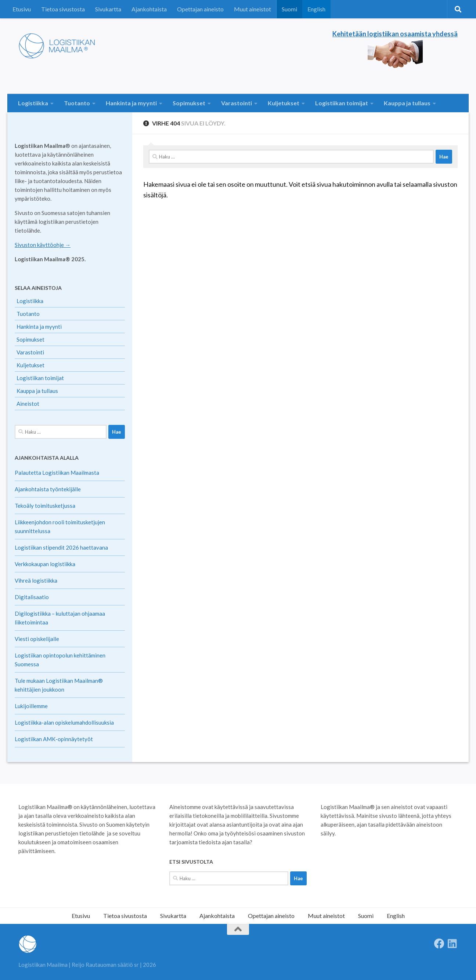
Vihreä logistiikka (36, 580)
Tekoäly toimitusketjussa (45, 506)
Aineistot (28, 404)
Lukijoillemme (31, 706)
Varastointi (237, 103)
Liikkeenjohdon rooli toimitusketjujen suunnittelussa (60, 527)
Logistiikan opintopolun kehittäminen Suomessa (60, 660)
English (316, 9)
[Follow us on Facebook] (439, 944)
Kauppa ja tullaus (407, 103)
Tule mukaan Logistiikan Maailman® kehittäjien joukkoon (59, 685)
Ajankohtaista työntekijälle (48, 489)
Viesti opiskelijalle (37, 639)
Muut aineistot (253, 9)
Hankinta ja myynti (131, 103)
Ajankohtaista (149, 9)
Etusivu (22, 9)
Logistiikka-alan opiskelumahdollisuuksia (64, 722)
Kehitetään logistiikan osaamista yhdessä (395, 34)
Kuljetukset (284, 103)
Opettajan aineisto (200, 9)
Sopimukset (189, 103)
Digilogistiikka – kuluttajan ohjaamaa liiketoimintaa (60, 618)
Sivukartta (108, 9)
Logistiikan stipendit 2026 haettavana (61, 547)
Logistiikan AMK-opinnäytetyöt (54, 739)
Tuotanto (77, 103)
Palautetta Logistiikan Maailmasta (57, 473)
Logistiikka (33, 103)
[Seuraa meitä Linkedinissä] (452, 944)
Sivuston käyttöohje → (43, 245)
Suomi (289, 9)
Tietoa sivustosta (63, 9)
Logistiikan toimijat (342, 103)
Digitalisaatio (32, 597)
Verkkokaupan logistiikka (45, 564)
